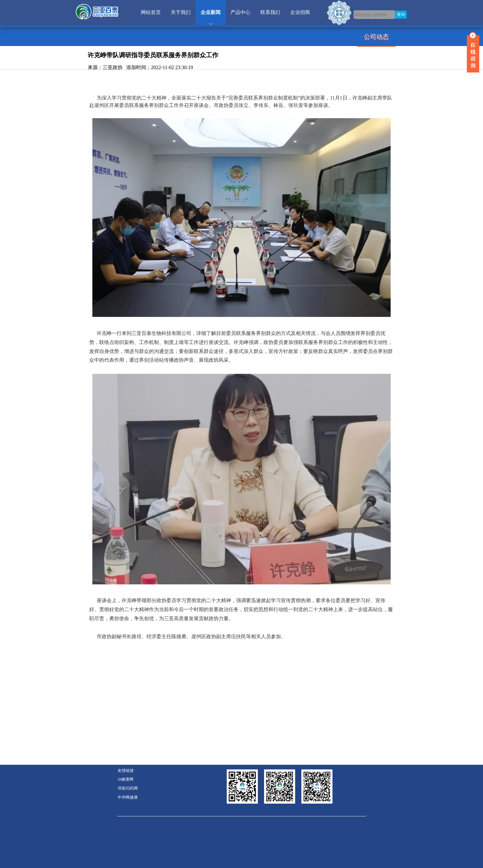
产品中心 (240, 12)
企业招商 (300, 12)
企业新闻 (211, 12)
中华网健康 (128, 797)
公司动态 (376, 37)
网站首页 (151, 12)
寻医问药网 (128, 788)
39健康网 (126, 779)
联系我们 (270, 12)
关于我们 (181, 12)
